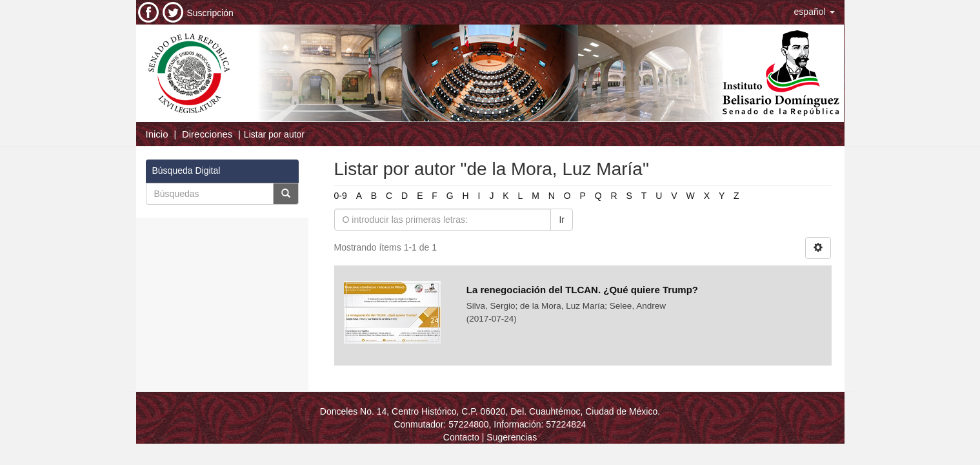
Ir (562, 220)
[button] (815, 12)
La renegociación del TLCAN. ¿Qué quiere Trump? (582, 290)
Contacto (461, 437)
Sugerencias (512, 437)
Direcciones (207, 134)
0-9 (341, 196)
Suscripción (210, 13)
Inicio (157, 134)
